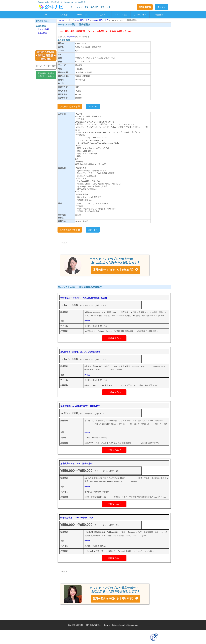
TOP (45, 15)
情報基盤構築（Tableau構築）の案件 (77, 518)
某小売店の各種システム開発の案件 (76, 464)
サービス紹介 (83, 15)
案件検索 (64, 15)
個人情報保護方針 (76, 625)
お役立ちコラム (140, 15)
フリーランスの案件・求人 (79, 20)
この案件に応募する (70, 107)
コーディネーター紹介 (46, 66)
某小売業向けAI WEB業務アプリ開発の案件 (80, 406)
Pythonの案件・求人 (100, 20)
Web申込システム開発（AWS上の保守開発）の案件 (84, 298)
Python (87, 321)
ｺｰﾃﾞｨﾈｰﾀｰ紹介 (121, 15)
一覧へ (65, 243)
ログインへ (93, 107)
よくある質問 (102, 15)
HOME (62, 20)
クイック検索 (43, 29)
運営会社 (159, 15)
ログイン (161, 7)
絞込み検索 (42, 33)
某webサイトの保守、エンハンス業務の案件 (80, 352)
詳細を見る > (114, 338)
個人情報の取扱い (93, 625)
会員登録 (71, 37)
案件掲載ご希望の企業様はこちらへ (46, 75)
